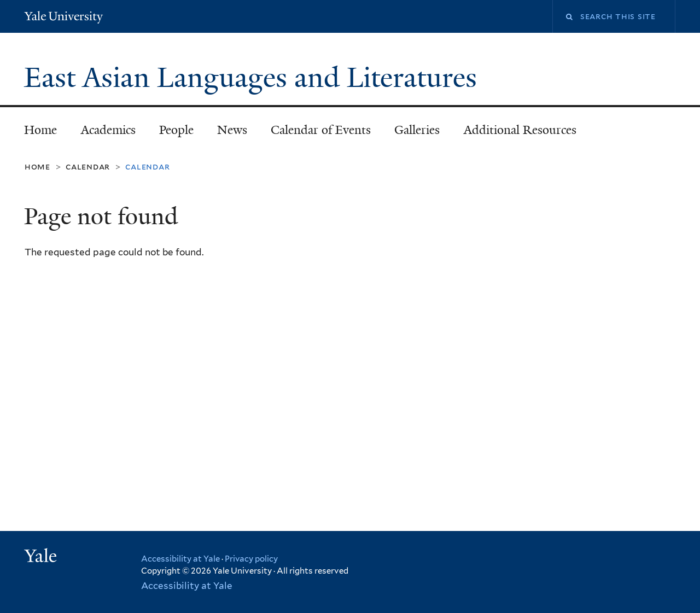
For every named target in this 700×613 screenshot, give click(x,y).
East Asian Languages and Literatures (254, 78)
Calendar (88, 167)
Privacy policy (251, 559)
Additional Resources (520, 130)
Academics (108, 130)
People (176, 130)
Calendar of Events (321, 130)
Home (40, 130)
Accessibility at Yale (180, 559)
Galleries (417, 130)
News (232, 130)
